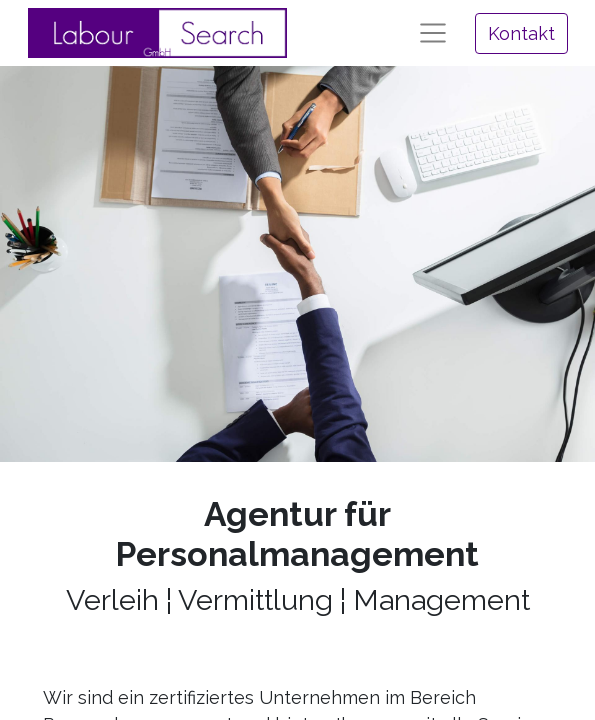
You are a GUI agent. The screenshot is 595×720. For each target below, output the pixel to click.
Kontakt (521, 33)
